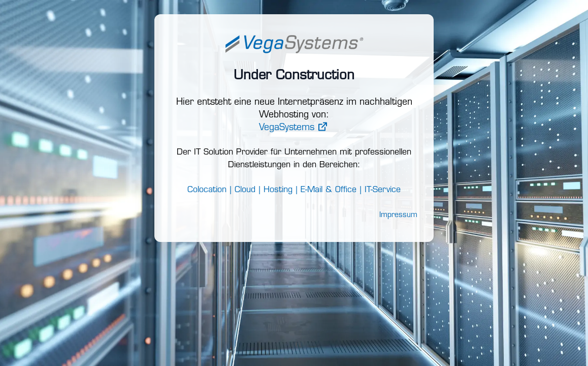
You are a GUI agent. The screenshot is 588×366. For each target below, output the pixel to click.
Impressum (398, 215)
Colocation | (209, 190)
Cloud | (248, 190)
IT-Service (383, 190)
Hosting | (281, 190)
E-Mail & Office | (331, 190)
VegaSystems (294, 128)
